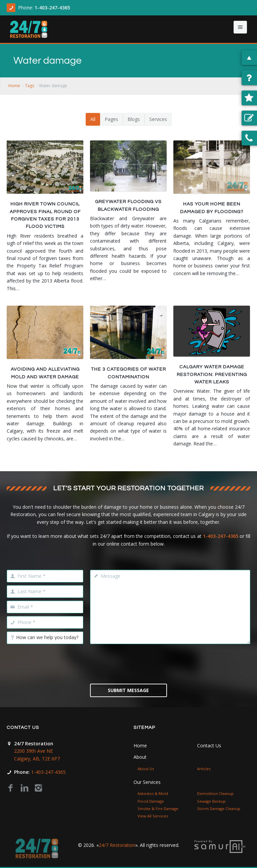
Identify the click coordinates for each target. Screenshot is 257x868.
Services (158, 119)
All (93, 119)
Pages (111, 119)
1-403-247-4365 (52, 8)
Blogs (134, 119)
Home (14, 86)
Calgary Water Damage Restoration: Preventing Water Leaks (212, 375)
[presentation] (141, 663)
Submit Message (128, 690)
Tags (30, 86)
